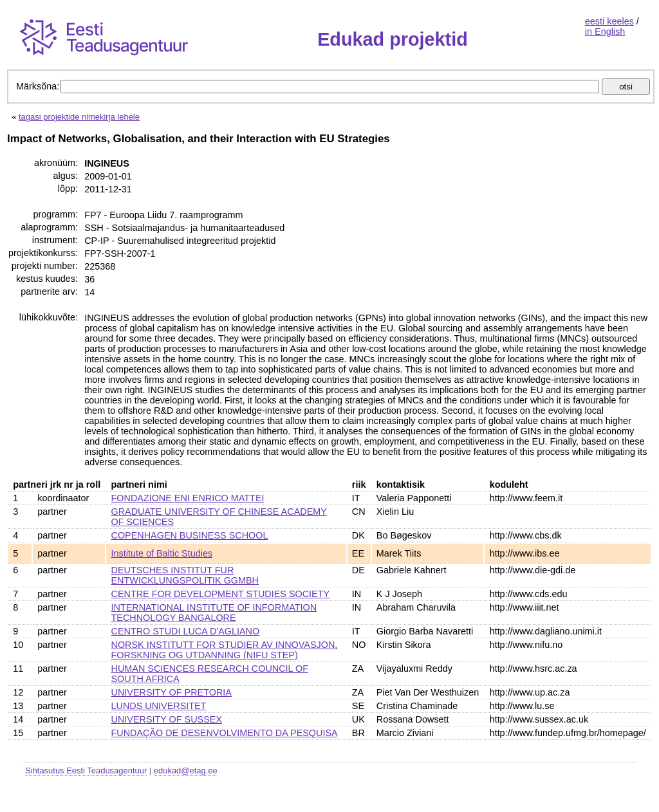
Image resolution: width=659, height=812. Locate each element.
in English (605, 32)
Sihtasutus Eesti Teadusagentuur (86, 770)
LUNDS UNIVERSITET (159, 706)
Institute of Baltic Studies (162, 553)
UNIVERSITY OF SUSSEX (167, 719)
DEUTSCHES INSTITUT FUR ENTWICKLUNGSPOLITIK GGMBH (185, 575)
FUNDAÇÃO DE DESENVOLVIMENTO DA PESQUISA (225, 733)
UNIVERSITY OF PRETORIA (172, 692)
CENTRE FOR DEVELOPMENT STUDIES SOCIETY (221, 594)
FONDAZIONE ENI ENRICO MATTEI (188, 498)
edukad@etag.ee (186, 770)
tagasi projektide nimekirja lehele (79, 117)
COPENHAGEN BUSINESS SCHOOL (190, 535)
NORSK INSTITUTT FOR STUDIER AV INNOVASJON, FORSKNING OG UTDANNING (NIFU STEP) (225, 650)
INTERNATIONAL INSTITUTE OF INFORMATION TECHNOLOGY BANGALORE (214, 613)
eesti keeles (609, 21)
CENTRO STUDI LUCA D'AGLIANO (186, 631)
